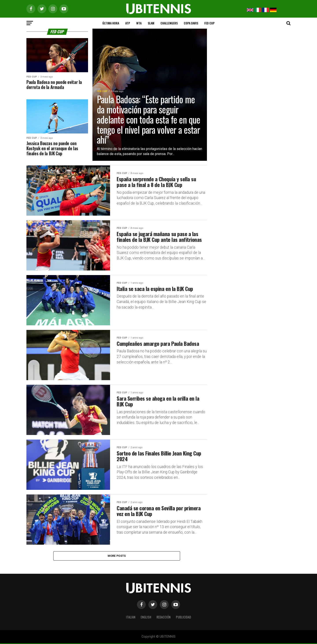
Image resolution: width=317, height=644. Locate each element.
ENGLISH (146, 618)
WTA (139, 23)
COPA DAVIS (191, 23)
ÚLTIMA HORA (111, 23)
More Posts (117, 556)
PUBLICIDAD (183, 618)
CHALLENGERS (169, 23)
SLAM (151, 23)
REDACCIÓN (164, 618)
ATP (128, 23)
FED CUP (209, 23)
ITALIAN (131, 618)
